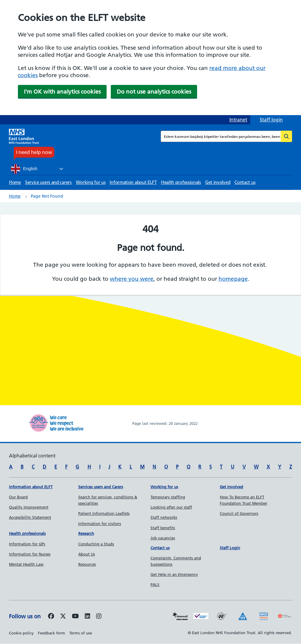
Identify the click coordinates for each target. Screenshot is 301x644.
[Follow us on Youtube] (75, 616)
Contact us (245, 182)
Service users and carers (48, 182)
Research (86, 533)
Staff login (271, 120)
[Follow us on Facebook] (51, 616)
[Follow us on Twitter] (63, 616)
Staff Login (230, 548)
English (24, 169)
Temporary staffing (168, 497)
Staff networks (164, 517)
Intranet (238, 120)
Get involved (218, 182)
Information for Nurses (30, 554)
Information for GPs (27, 544)
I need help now (34, 152)
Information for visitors (100, 524)
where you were (132, 279)
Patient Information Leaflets (104, 513)
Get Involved (231, 487)
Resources (87, 564)
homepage (233, 279)
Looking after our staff (171, 507)
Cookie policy (21, 633)
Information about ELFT (133, 182)
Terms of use (81, 633)
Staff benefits (163, 528)
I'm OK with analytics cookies (62, 92)
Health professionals (181, 182)
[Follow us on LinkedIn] (87, 616)
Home (15, 182)
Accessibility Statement (30, 517)
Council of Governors (239, 513)
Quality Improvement (29, 507)
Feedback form (52, 633)
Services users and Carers (101, 487)
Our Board (18, 497)
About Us (87, 554)
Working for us (91, 182)
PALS (155, 585)
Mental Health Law (26, 564)
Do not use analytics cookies (154, 92)
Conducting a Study (96, 544)
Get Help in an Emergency (174, 574)
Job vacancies (163, 538)
